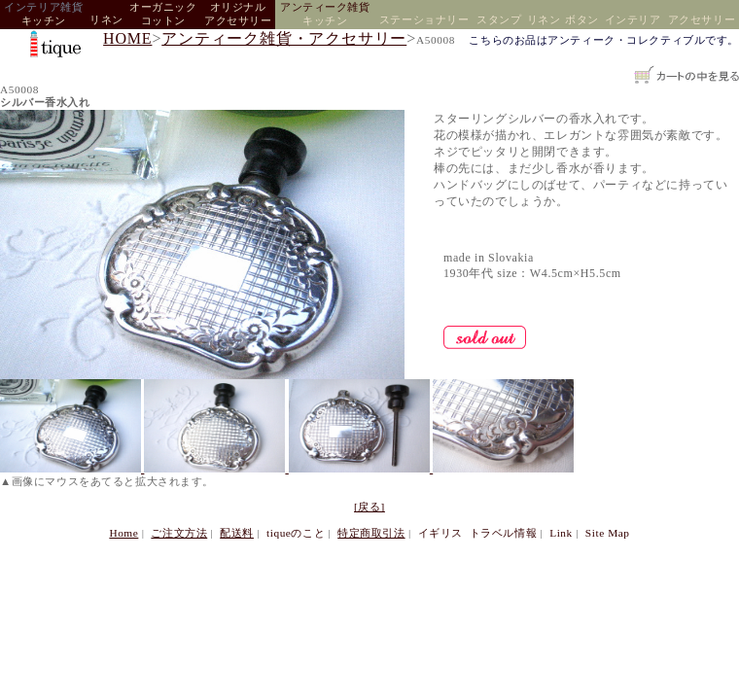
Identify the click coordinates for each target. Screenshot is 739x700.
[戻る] (369, 507)
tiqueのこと (296, 533)
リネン (106, 20)
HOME (127, 38)
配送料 (237, 533)
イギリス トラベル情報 (477, 533)
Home (123, 533)
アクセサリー (702, 20)
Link (561, 533)
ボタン (582, 20)
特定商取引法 (371, 533)
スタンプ (499, 20)
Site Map (608, 533)
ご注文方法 (179, 533)
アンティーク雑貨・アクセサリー (284, 38)
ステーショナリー (424, 20)
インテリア (633, 20)
